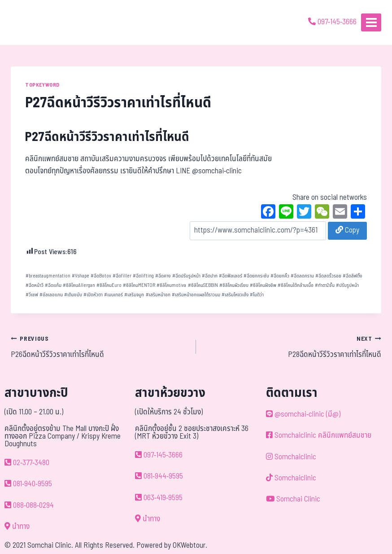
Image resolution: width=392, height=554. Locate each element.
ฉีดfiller (122, 276)
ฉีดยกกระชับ (256, 276)
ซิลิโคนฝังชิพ (263, 285)
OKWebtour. (190, 545)
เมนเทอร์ (113, 295)
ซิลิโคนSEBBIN (203, 285)
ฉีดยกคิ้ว (280, 276)
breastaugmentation (48, 276)
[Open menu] (371, 22)
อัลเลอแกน (51, 295)
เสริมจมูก (134, 295)
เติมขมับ (73, 295)
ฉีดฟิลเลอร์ (231, 276)
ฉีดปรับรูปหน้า (186, 276)
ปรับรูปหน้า (347, 285)
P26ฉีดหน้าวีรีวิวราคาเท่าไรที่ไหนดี (100, 347)
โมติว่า (257, 295)
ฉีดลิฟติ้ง (352, 276)
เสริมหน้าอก (158, 295)
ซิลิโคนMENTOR (139, 285)
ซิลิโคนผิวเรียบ (234, 285)
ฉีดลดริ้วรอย (328, 276)
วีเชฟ (32, 295)
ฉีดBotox (101, 276)
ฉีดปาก (210, 276)
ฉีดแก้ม (53, 285)
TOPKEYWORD (42, 85)
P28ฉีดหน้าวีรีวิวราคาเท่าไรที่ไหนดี (292, 347)
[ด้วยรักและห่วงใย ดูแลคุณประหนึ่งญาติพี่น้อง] (33, 22)
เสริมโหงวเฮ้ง (235, 295)
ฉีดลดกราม (302, 276)
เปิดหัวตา (93, 295)
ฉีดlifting (143, 276)
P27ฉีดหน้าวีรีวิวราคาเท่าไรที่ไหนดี (107, 137)
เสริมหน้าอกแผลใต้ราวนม (196, 295)
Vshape (81, 276)
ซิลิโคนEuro (109, 285)
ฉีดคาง (163, 276)
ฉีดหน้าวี (35, 285)
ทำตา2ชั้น (325, 285)
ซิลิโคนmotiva (171, 285)
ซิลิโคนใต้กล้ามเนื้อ (296, 285)
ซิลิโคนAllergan (79, 285)
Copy (347, 230)
